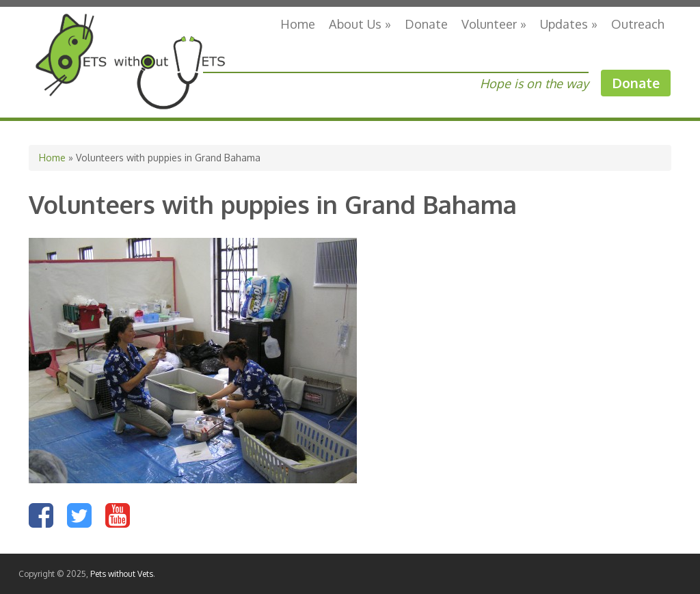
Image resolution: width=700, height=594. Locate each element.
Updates (569, 24)
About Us (360, 24)
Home (298, 24)
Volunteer (494, 24)
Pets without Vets (122, 574)
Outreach (638, 24)
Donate (426, 24)
